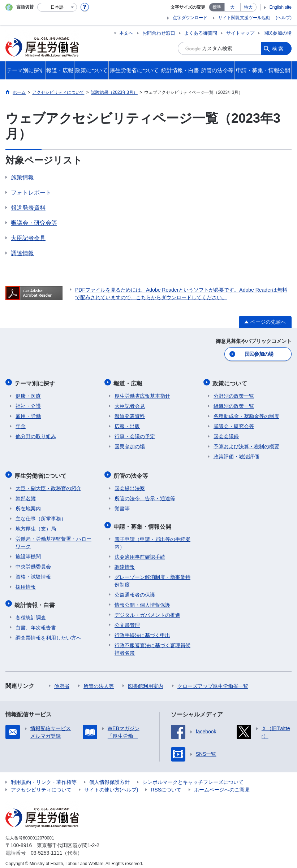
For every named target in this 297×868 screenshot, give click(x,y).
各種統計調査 (31, 612)
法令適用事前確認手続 (140, 552)
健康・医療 (28, 394)
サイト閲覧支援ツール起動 (244, 18)
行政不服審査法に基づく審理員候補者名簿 (152, 644)
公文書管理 (127, 620)
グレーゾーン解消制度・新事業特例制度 (152, 576)
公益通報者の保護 (135, 590)
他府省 (62, 681)
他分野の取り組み (36, 435)
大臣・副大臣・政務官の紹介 (48, 485)
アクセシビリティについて (41, 785)
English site (281, 7)
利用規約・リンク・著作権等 (44, 777)
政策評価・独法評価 (236, 455)
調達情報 (22, 253)
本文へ (126, 33)
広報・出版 (127, 424)
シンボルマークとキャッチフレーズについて (193, 777)
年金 (21, 424)
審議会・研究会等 (34, 223)
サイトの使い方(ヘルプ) (111, 785)
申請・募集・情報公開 (143, 522)
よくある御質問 (201, 33)
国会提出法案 (130, 485)
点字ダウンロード (190, 18)
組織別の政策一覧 (234, 404)
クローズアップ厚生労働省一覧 (213, 681)
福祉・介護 (28, 404)
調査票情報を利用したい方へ (48, 633)
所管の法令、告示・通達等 (145, 495)
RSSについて (166, 785)
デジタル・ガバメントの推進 (147, 610)
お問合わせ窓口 (159, 33)
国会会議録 (226, 435)
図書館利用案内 (146, 681)
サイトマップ (240, 33)
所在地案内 (28, 505)
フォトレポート (31, 193)
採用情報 (26, 584)
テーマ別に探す (36, 382)
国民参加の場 (277, 33)
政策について (231, 382)
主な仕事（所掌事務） (41, 515)
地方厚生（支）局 (36, 525)
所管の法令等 (132, 473)
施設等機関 (28, 553)
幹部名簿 (26, 495)
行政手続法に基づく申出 (142, 630)
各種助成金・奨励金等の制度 (246, 414)
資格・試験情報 (33, 573)
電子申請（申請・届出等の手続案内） (152, 538)
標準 (217, 7)
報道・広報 (129, 382)
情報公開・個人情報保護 (142, 600)
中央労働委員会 (33, 563)
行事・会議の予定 (135, 435)
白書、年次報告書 (36, 623)
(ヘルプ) (284, 18)
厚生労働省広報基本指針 (142, 394)
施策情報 (22, 177)
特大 (248, 7)
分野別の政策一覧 (234, 394)
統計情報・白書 (36, 600)
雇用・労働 (28, 414)
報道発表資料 (28, 208)
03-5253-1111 (46, 848)
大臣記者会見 (28, 238)
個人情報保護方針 (109, 777)
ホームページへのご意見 (222, 785)
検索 (278, 48)
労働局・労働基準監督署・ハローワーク (53, 539)
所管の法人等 (99, 681)
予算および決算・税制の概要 (246, 445)
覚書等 (122, 505)
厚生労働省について (42, 473)
